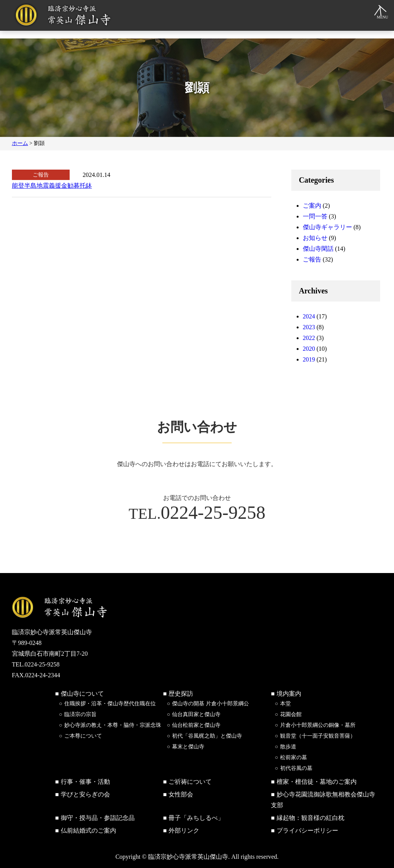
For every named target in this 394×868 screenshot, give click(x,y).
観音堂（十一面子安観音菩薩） (318, 736)
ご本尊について (83, 736)
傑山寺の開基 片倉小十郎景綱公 (210, 704)
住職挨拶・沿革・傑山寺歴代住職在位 (110, 704)
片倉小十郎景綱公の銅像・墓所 (318, 725)
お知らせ (315, 238)
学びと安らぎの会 (85, 794)
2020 (309, 349)
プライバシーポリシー (307, 831)
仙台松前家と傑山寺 (196, 725)
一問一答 (315, 216)
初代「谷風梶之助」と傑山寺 (207, 736)
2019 (309, 359)
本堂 (285, 704)
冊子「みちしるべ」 (196, 818)
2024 (309, 316)
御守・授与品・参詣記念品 (98, 818)
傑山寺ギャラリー (327, 227)
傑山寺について (82, 694)
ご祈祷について (190, 782)
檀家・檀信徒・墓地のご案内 (317, 782)
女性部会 (181, 794)
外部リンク (184, 831)
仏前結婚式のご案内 (88, 831)
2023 (309, 327)
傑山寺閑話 (318, 249)
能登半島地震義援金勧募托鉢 (52, 186)
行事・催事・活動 (85, 782)
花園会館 (291, 714)
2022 (309, 338)
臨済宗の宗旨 (80, 714)
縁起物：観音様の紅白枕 (311, 818)
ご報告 (312, 259)
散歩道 (288, 747)
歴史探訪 (181, 694)
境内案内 (289, 694)
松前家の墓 (294, 757)
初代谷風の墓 (296, 768)
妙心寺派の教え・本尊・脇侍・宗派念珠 (113, 725)
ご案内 (312, 206)
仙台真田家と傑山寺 (196, 714)
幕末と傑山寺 (188, 747)
